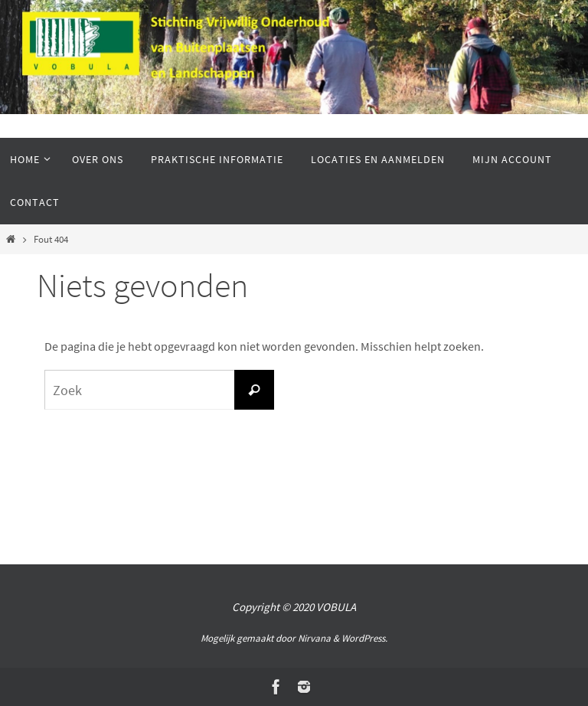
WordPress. (364, 638)
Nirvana (314, 638)
